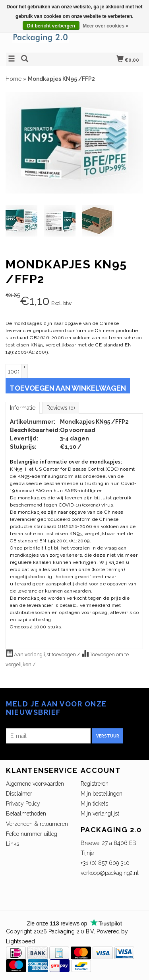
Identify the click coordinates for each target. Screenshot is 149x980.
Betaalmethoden (26, 814)
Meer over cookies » (105, 26)
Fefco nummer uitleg (32, 834)
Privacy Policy (23, 804)
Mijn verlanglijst (100, 814)
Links (13, 844)
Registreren (95, 784)
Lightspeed (20, 941)
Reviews (61, 408)
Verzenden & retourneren (37, 824)
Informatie (23, 408)
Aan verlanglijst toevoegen (41, 653)
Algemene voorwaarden (35, 784)
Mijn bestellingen (102, 794)
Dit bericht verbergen (51, 26)
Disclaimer (19, 794)
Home (14, 79)
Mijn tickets (94, 804)
